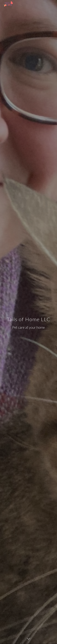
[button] (28, 639)
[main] (28, 322)
